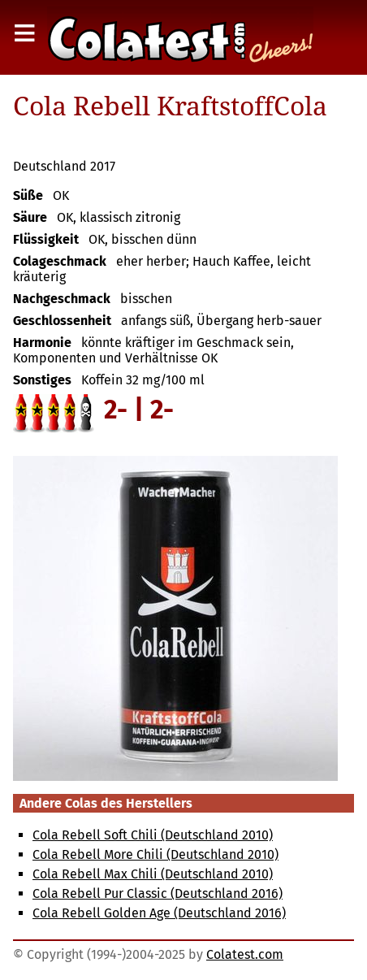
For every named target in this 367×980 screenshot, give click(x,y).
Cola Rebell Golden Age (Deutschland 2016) (159, 913)
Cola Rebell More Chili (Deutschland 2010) (155, 854)
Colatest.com (245, 954)
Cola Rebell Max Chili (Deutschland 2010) (153, 874)
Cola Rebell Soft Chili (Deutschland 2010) (153, 835)
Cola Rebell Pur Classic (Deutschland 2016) (158, 893)
